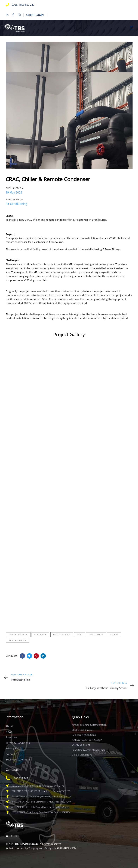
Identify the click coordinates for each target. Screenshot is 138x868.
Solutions (11, 737)
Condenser (40, 635)
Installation (96, 635)
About (9, 726)
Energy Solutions (81, 745)
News (9, 732)
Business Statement (18, 759)
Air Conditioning (16, 204)
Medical (114, 635)
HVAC (80, 635)
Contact (10, 754)
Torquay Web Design (41, 848)
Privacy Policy (14, 748)
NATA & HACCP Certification (87, 740)
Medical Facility (17, 640)
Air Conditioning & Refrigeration (89, 725)
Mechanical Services (83, 730)
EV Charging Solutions (84, 735)
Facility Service (62, 635)
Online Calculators (82, 755)
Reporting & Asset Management (89, 750)
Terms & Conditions (18, 743)
